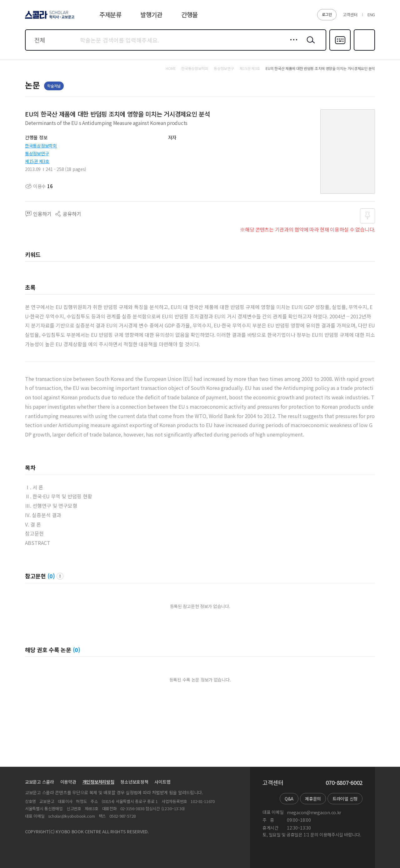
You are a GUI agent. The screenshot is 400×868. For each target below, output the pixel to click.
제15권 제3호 (37, 161)
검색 (309, 45)
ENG (371, 15)
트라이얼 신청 (345, 799)
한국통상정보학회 (41, 146)
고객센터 (350, 15)
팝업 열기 (60, 576)
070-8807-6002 (344, 783)
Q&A (289, 799)
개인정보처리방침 (98, 782)
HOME (171, 68)
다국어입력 (340, 50)
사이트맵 (162, 782)
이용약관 (68, 782)
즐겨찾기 (364, 50)
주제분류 (110, 15)
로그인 (327, 14)
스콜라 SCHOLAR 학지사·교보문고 (49, 18)
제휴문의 (313, 799)
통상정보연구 (37, 153)
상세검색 (292, 45)
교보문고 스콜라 (40, 782)
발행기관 (151, 15)
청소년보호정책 (134, 782)
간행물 (190, 15)
